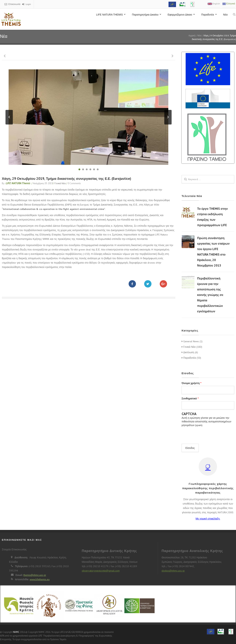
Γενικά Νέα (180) (192, 347)
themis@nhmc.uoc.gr (35, 575)
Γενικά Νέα (60, 183)
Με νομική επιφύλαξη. (208, 519)
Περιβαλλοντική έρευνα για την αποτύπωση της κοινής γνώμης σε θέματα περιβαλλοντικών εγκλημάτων (210, 295)
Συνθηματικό (190, 398)
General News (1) (192, 341)
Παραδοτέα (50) (191, 358)
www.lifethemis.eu (40, 579)
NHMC (16, 632)
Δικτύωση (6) (190, 352)
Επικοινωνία (14, 4)
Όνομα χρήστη (192, 383)
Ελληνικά (229, 4)
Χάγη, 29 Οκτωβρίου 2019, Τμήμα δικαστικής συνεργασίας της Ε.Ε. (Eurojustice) (67, 179)
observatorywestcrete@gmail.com (101, 571)
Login (28, 4)
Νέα (225, 15)
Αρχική (192, 36)
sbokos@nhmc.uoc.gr (173, 571)
